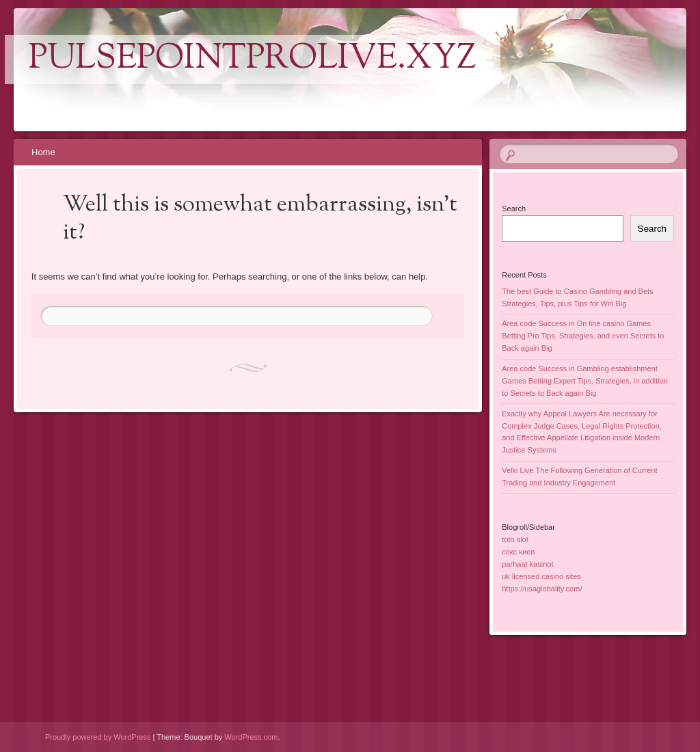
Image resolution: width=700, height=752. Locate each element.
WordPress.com (251, 737)
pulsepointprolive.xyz (253, 59)
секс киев (518, 552)
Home (43, 152)
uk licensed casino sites (541, 576)
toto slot (515, 539)
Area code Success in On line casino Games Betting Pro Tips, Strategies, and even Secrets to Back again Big (583, 336)
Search (514, 209)
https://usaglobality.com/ (542, 589)
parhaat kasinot (527, 564)
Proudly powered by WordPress (98, 737)
